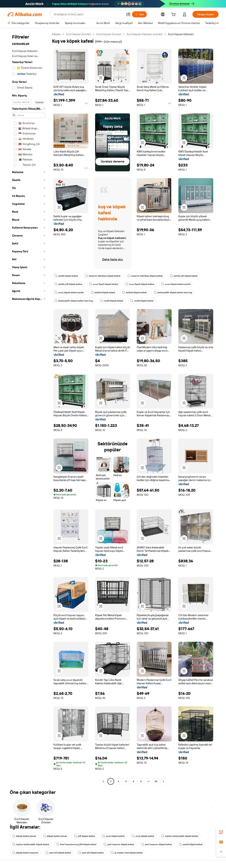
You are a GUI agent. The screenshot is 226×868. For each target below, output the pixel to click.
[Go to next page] (163, 781)
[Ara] (139, 14)
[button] (128, 14)
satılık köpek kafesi (66, 276)
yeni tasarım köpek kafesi (119, 844)
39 (156, 781)
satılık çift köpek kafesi (184, 276)
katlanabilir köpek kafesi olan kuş (173, 292)
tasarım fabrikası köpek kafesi (103, 276)
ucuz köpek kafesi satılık (176, 284)
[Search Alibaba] (88, 14)
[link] (221, 832)
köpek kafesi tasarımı (25, 853)
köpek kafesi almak (24, 836)
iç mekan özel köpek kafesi (127, 853)
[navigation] (29, 408)
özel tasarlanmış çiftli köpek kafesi (76, 844)
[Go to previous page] (103, 781)
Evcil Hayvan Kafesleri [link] (181, 34)
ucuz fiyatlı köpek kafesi (104, 284)
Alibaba (56, 34)
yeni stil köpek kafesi (58, 853)
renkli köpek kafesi (112, 301)
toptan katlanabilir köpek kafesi (180, 836)
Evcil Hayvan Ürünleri (78, 34)
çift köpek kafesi (84, 836)
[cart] (174, 15)
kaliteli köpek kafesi (103, 292)
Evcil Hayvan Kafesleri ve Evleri (145, 34)
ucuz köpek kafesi (113, 836)
